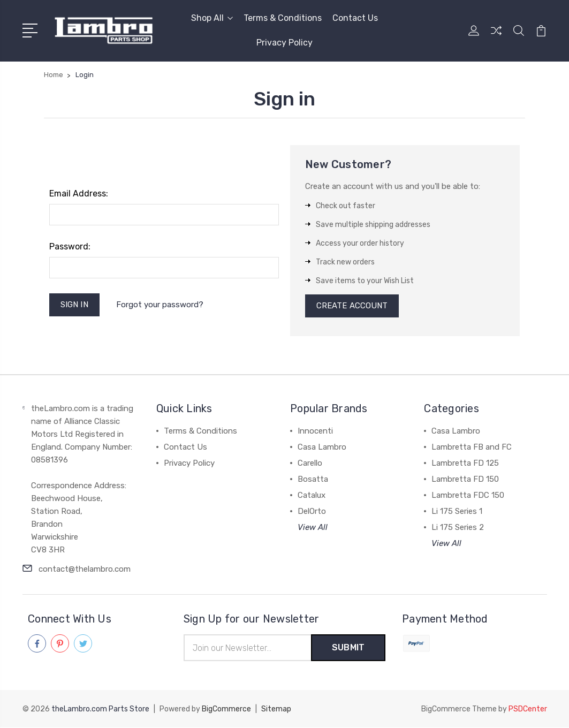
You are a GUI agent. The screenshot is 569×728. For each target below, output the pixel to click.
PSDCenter (528, 710)
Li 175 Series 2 (458, 528)
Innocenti (315, 431)
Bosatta (313, 480)
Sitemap (276, 710)
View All (313, 528)
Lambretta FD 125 (465, 464)
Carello (310, 464)
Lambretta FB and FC (472, 448)
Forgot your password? (160, 305)
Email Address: (79, 194)
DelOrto (312, 512)
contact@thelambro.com (85, 570)
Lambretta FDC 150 (468, 496)
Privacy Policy (284, 43)
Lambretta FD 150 (465, 480)
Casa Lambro (322, 448)
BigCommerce (226, 710)
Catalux (312, 496)
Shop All (212, 18)
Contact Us (355, 18)
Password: (70, 247)
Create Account (352, 306)
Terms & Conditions (283, 18)
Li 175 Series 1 (457, 512)
